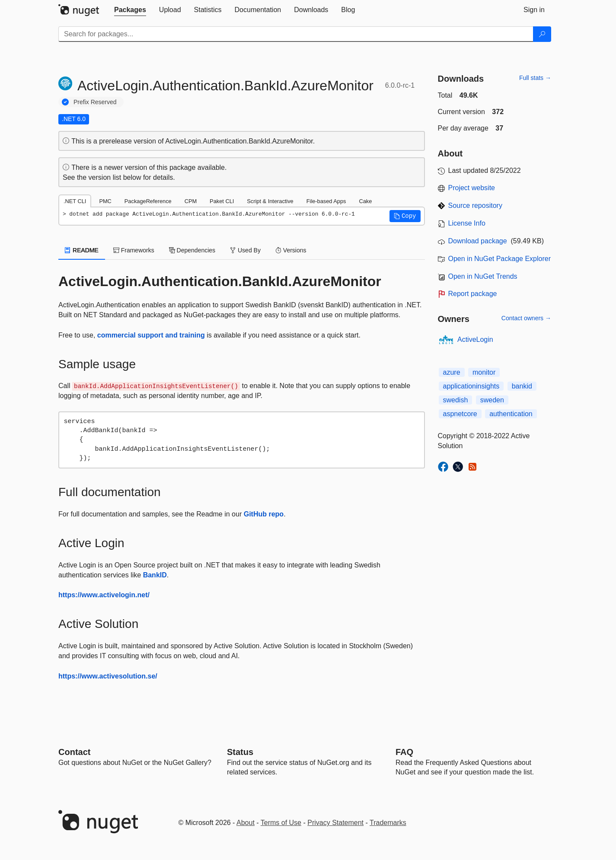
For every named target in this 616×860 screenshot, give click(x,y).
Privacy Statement (335, 823)
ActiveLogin (475, 339)
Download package (478, 241)
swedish (456, 400)
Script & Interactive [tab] (270, 201)
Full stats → (535, 78)
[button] (405, 216)
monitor (484, 372)
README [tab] (82, 250)
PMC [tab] (105, 201)
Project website (472, 188)
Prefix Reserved (95, 102)
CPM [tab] (191, 201)
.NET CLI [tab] (75, 201)
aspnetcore (460, 414)
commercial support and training (151, 335)
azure (452, 372)
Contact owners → (526, 318)
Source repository (475, 205)
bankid (522, 386)
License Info (467, 223)
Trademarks (388, 823)
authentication (511, 414)
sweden (492, 400)
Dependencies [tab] (192, 250)
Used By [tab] (245, 250)
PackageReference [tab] (148, 201)
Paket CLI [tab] (222, 201)
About (246, 823)
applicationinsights (471, 386)
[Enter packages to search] (296, 34)
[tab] (130, 10)
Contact (74, 752)
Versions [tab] (291, 250)
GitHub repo (264, 514)
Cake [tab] (365, 201)
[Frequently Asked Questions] (404, 752)
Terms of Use (281, 823)
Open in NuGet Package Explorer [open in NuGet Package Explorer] (500, 259)
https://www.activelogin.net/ (104, 595)
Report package (473, 294)
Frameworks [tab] (134, 250)
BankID (155, 575)
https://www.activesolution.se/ (108, 676)
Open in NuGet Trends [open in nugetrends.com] (483, 276)
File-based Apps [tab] (326, 201)
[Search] (542, 34)
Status (240, 752)
